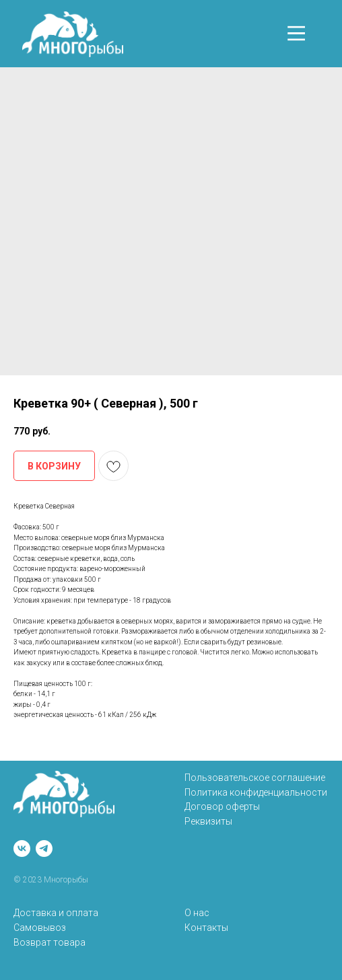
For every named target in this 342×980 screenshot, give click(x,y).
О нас (197, 913)
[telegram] (44, 849)
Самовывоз (40, 928)
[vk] (22, 849)
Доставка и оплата (56, 913)
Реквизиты (208, 821)
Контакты (206, 928)
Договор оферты (222, 806)
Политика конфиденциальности (256, 792)
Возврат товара (49, 942)
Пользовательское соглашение (255, 778)
